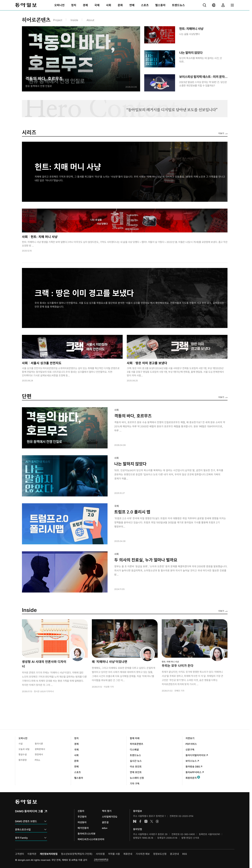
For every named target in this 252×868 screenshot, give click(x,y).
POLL (38, 760)
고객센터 (20, 854)
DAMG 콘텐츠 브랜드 (31, 821)
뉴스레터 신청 (137, 778)
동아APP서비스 (195, 772)
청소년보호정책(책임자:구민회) (77, 854)
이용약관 (32, 854)
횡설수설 (23, 754)
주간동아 (82, 817)
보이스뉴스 (192, 761)
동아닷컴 (138, 829)
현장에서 (39, 754)
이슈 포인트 (136, 767)
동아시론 (39, 744)
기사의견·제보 (143, 854)
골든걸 (105, 822)
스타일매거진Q (110, 817)
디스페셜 (134, 750)
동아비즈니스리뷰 (87, 834)
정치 (76, 738)
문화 (76, 761)
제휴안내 (128, 854)
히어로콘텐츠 (137, 744)
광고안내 (174, 854)
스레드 (157, 821)
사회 (76, 755)
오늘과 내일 (24, 749)
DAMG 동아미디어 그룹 (31, 811)
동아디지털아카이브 (197, 755)
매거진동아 (83, 828)
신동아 (81, 811)
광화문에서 (40, 749)
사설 (21, 744)
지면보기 (190, 738)
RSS (185, 854)
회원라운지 (191, 778)
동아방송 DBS (194, 767)
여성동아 (82, 822)
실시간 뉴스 (136, 761)
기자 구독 (135, 784)
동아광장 (23, 760)
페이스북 (140, 821)
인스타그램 (146, 821)
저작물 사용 (114, 854)
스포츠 (78, 772)
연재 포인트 (136, 772)
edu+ (105, 828)
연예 (76, 767)
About (90, 20)
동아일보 (26, 5)
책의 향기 (107, 811)
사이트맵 (100, 854)
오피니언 (23, 738)
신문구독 (190, 750)
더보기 (221, 133)
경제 (76, 744)
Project (58, 20)
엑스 (152, 821)
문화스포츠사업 (31, 830)
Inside (74, 20)
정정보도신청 (160, 854)
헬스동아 (79, 778)
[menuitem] (59, 5)
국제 (76, 750)
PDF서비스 (191, 744)
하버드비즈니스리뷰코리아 (91, 839)
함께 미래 (135, 738)
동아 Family (31, 838)
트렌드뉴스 (135, 755)
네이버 (135, 821)
